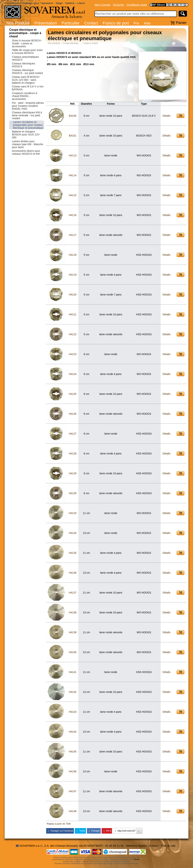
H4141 (73, 672)
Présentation (46, 23)
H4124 (73, 374)
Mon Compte (103, 5)
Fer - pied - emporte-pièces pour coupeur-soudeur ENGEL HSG (28, 106)
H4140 (73, 652)
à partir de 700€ (63, 824)
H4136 (73, 573)
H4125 (73, 394)
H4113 (73, 155)
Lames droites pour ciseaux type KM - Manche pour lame (28, 144)
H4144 (73, 732)
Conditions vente (137, 5)
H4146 (73, 771)
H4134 (73, 533)
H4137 (73, 593)
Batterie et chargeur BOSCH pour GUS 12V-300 (26, 134)
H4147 (73, 791)
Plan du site (168, 846)
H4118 (73, 255)
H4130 (73, 493)
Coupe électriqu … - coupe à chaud (80, 43)
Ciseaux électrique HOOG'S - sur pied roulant (27, 72)
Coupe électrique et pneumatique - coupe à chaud (25, 33)
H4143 (73, 712)
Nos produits (54, 43)
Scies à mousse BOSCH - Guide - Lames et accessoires (27, 43)
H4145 (73, 752)
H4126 (73, 414)
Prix (136, 23)
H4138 (73, 612)
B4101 (73, 136)
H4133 (73, 513)
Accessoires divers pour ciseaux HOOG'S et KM (26, 152)
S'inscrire (118, 5)
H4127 (73, 434)
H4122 (73, 334)
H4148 (73, 811)
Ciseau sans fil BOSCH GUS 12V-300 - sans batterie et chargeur (26, 80)
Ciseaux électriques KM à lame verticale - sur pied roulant (27, 115)
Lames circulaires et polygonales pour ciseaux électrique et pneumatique (28, 125)
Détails (166, 116)
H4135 (73, 553)
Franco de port (116, 23)
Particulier (71, 23)
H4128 (73, 454)
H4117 (73, 235)
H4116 (73, 215)
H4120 (73, 295)
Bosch (137, 859)
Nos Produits (18, 23)
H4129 (73, 473)
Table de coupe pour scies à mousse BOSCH (27, 52)
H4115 (73, 195)
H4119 (73, 275)
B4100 (73, 116)
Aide (147, 23)
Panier (181, 23)
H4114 (73, 175)
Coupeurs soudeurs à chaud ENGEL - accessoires (25, 96)
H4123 (73, 354)
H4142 (73, 692)
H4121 (73, 314)
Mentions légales (136, 846)
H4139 (73, 632)
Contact (91, 23)
